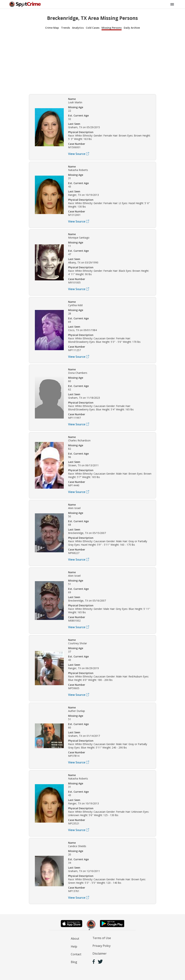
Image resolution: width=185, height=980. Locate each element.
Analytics (78, 28)
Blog (74, 962)
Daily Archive (132, 28)
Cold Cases (93, 28)
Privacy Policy (102, 946)
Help (74, 946)
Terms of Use (102, 938)
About (75, 939)
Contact (76, 954)
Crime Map (52, 28)
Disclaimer (100, 953)
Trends (65, 28)
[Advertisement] (92, 62)
